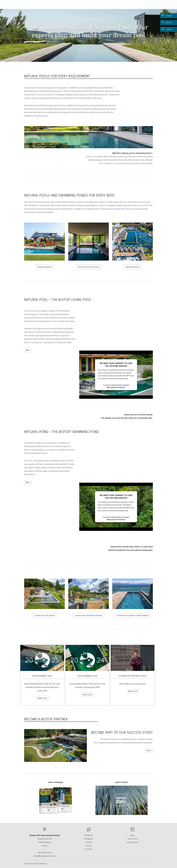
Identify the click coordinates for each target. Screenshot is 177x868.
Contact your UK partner (44, 615)
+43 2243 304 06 (44, 853)
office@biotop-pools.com (44, 856)
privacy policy (133, 842)
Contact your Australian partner (88, 615)
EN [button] (147, 6)
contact (167, 29)
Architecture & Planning (89, 267)
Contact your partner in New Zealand (133, 615)
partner (167, 22)
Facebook (88, 835)
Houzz (89, 846)
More (28, 350)
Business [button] (114, 6)
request (167, 16)
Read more (42, 698)
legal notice (133, 839)
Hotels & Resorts (133, 267)
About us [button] (101, 6)
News (138, 6)
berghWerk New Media (39, 864)
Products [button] (87, 6)
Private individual (44, 267)
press (133, 835)
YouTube (89, 849)
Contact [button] (127, 6)
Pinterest (89, 842)
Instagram (88, 839)
